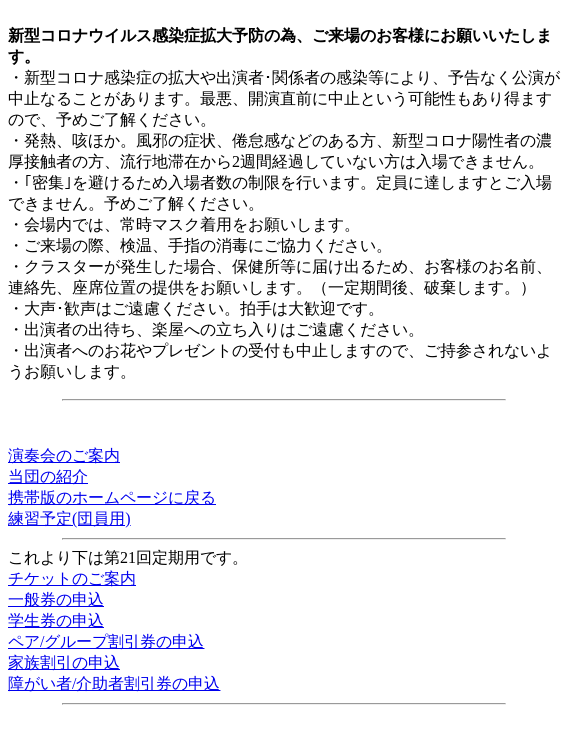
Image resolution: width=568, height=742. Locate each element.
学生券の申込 (56, 620)
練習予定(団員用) (69, 518)
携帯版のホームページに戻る (112, 497)
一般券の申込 (56, 599)
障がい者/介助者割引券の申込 (114, 683)
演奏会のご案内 (64, 455)
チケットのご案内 (72, 578)
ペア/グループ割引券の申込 (106, 641)
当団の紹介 (48, 476)
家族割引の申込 (64, 662)
